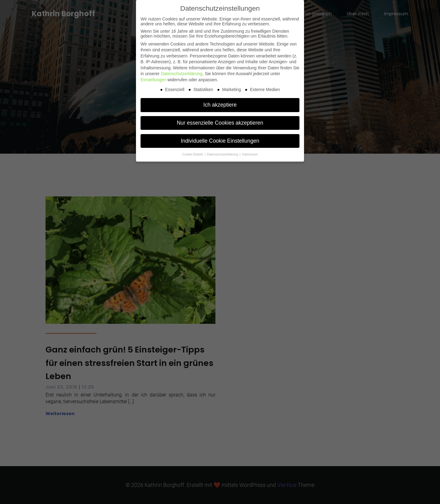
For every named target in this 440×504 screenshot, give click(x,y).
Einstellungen (153, 80)
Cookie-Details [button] (193, 154)
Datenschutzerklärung (182, 74)
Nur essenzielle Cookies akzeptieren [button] (220, 123)
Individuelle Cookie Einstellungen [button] (220, 141)
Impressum (250, 154)
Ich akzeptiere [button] (220, 105)
